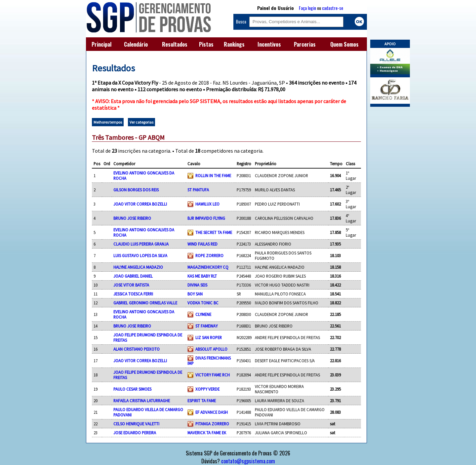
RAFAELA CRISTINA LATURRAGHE (142, 401)
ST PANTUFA (198, 190)
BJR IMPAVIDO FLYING (206, 218)
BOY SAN (195, 294)
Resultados (175, 44)
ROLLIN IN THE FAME (213, 175)
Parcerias (305, 44)
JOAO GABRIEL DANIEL (133, 276)
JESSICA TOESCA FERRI (133, 294)
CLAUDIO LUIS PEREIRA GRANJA (141, 244)
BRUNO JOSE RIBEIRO (132, 218)
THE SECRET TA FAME (214, 232)
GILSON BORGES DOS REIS (136, 190)
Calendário (136, 44)
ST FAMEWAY (206, 326)
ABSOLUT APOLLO (211, 349)
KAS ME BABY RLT (202, 276)
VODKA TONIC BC (203, 303)
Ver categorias (141, 122)
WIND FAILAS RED (202, 244)
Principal (101, 44)
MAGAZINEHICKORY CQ (208, 267)
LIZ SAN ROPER (209, 337)
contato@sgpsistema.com (248, 461)
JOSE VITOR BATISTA (131, 285)
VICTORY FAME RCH (213, 375)
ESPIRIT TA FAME (202, 401)
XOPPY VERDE (207, 389)
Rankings (234, 44)
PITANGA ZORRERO (212, 424)
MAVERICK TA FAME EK (207, 433)
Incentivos (269, 44)
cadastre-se (333, 8)
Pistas (206, 44)
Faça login (307, 8)
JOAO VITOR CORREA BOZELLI (140, 204)
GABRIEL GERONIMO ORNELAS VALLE (145, 303)
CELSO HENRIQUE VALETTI (136, 424)
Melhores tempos (108, 122)
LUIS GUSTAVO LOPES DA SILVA (140, 255)
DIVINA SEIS (197, 285)
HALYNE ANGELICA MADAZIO (138, 267)
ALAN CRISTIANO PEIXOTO (137, 349)
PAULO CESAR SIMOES (132, 389)
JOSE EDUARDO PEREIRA (135, 433)
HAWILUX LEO (207, 204)
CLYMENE (203, 314)
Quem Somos (344, 44)
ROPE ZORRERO (209, 255)
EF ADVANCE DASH (212, 412)
